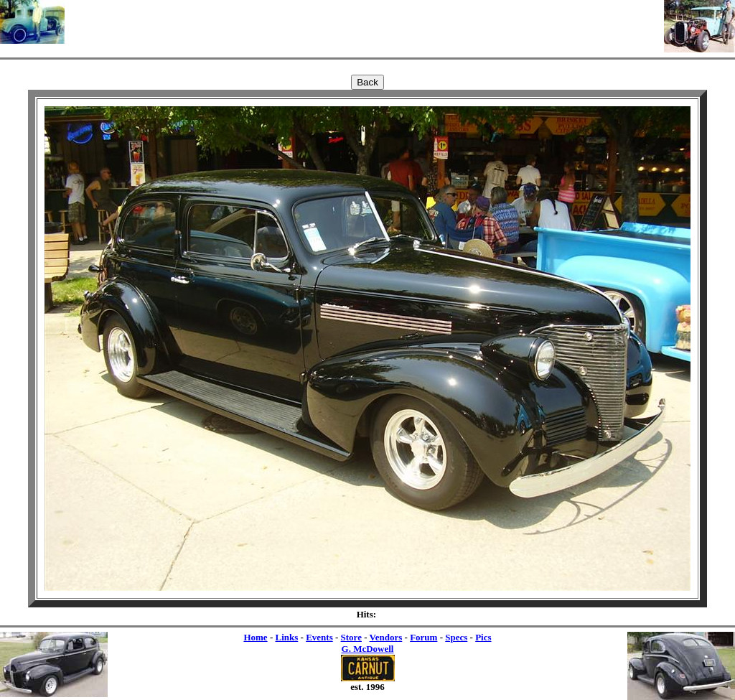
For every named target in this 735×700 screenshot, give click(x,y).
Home (255, 637)
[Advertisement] (365, 22)
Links (286, 637)
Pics (483, 637)
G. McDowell (368, 649)
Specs (456, 637)
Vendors (386, 637)
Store (351, 637)
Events (319, 637)
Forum (423, 637)
